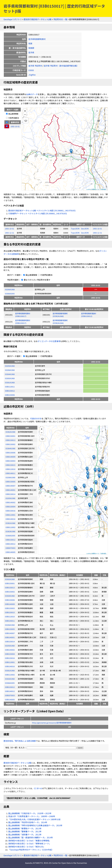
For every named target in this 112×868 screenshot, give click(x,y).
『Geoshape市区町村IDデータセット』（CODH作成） (31, 850)
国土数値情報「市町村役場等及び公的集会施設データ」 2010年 (35, 825)
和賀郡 (31, 48)
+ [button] (25, 111)
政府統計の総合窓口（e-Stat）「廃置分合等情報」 (30, 841)
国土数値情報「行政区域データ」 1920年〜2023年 (30, 813)
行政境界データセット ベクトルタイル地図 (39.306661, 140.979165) (38, 213)
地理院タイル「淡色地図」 (99, 189)
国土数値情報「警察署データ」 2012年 (25, 831)
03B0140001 (10, 637)
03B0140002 (10, 650)
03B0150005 (10, 629)
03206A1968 (10, 289)
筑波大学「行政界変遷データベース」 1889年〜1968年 (32, 816)
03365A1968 (10, 378)
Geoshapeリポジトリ (13, 19)
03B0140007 (10, 633)
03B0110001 (10, 662)
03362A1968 (10, 579)
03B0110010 (10, 616)
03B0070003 (10, 695)
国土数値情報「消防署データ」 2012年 (25, 834)
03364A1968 (10, 374)
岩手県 (31, 52)
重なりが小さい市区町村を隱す (35, 280)
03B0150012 (10, 391)
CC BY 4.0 (38, 788)
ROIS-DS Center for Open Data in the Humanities (65, 863)
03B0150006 (10, 395)
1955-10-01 (9, 229)
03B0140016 (10, 666)
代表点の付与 (36, 418)
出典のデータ (32, 94)
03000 (31, 70)
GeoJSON (85, 229)
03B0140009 (10, 604)
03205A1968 (10, 366)
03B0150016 (10, 658)
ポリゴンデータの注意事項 (49, 341)
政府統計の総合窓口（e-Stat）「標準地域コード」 (30, 843)
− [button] (25, 114)
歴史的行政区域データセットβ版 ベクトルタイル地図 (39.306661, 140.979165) (42, 210)
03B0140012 (10, 691)
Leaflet (89, 189)
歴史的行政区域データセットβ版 (38, 19)
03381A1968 (10, 382)
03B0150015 (10, 612)
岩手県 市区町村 (35, 66)
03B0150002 (10, 592)
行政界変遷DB (13, 118)
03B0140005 (10, 699)
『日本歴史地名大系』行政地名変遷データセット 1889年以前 (34, 819)
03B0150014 (10, 641)
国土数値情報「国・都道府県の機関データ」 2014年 (31, 837)
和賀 (30, 43)
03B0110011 (10, 387)
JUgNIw (32, 75)
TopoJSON (75, 229)
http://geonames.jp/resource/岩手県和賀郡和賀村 (52, 723)
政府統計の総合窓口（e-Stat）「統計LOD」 (27, 847)
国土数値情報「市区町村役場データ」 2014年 (28, 822)
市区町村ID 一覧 (60, 19)
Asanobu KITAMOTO (34, 863)
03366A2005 (10, 294)
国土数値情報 (12, 114)
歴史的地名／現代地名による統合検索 (20, 741)
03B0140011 (10, 621)
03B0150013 (10, 587)
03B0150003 (10, 608)
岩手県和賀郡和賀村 (37, 39)
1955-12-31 (9, 233)
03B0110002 (10, 675)
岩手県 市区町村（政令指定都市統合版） (61, 66)
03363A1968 (10, 679)
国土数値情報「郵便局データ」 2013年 (25, 828)
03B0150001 (10, 583)
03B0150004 (10, 654)
